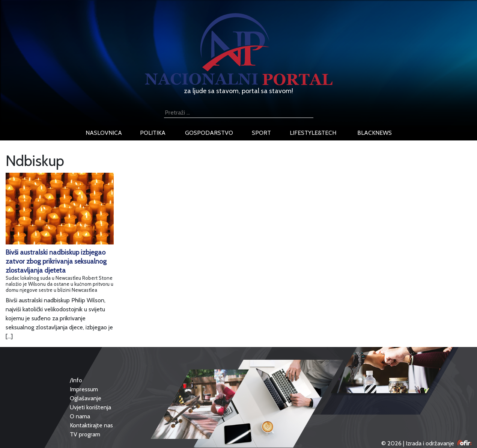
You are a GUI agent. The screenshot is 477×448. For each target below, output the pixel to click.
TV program (85, 434)
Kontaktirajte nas (91, 425)
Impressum (84, 389)
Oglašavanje (86, 398)
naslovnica (104, 133)
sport (261, 133)
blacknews (375, 133)
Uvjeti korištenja (90, 407)
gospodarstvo (209, 133)
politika (153, 133)
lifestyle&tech (313, 133)
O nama (80, 416)
